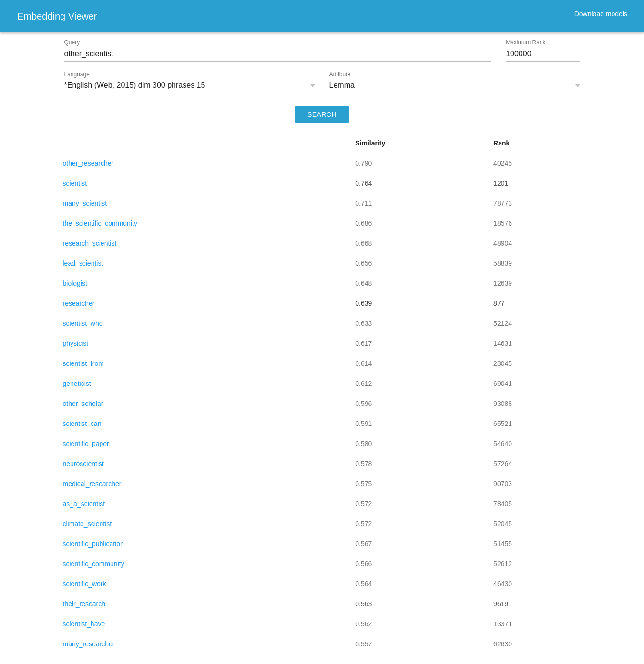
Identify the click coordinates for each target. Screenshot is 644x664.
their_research (84, 604)
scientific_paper (86, 444)
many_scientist (85, 203)
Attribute (340, 74)
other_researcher (88, 163)
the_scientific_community (100, 223)
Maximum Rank (526, 42)
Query (72, 42)
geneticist (77, 384)
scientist (75, 183)
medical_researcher (92, 484)
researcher (79, 303)
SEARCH (322, 114)
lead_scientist (83, 263)
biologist (75, 283)
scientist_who (83, 323)
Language (77, 74)
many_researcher (89, 644)
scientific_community (94, 564)
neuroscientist (83, 464)
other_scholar (83, 404)
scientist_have (84, 624)
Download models (601, 14)
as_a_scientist (84, 504)
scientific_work (85, 584)
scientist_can (82, 424)
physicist (76, 343)
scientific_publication (93, 544)
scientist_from (83, 363)
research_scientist (90, 243)
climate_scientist (87, 524)
